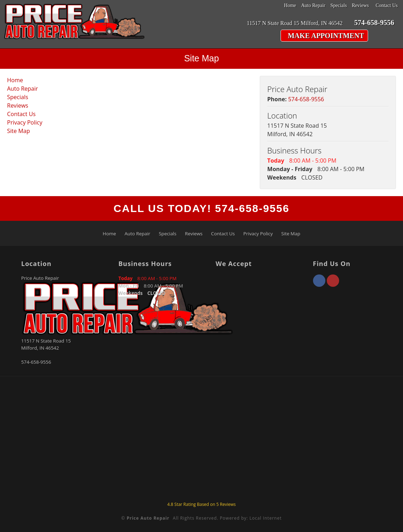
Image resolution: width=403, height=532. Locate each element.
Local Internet (266, 518)
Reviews (360, 5)
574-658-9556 (306, 99)
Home (290, 5)
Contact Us (387, 5)
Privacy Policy (25, 122)
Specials (339, 5)
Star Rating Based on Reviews (202, 504)
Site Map (19, 131)
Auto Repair (313, 5)
